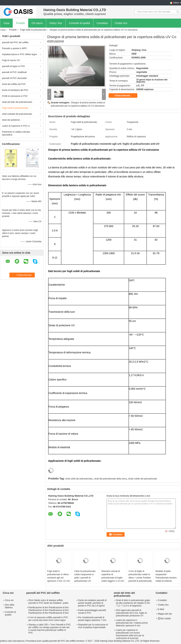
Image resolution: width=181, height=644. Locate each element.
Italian (176, 3)
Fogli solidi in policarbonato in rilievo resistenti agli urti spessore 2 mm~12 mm (59, 576)
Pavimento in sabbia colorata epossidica (16, 133)
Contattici (162, 600)
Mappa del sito (165, 614)
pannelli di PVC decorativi (14, 78)
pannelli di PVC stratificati (14, 72)
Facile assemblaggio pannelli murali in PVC (92, 612)
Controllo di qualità (79, 23)
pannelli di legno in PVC (13, 66)
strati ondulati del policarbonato (17, 114)
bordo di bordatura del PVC (15, 90)
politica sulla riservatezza (12, 641)
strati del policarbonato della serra (110, 479)
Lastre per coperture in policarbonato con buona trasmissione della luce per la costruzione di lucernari (130, 634)
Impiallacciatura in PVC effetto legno (19, 54)
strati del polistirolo (11, 120)
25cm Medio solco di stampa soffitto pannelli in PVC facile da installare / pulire (48, 602)
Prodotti (20, 23)
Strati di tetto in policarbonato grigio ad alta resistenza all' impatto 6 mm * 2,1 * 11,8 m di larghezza (133, 603)
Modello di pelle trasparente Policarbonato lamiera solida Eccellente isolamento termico (166, 578)
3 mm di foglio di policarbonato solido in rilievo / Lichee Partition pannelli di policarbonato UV (140, 578)
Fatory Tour (56, 23)
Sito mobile (164, 619)
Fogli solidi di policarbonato (33, 30)
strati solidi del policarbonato (79, 479)
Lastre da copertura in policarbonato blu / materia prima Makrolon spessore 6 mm (132, 623)
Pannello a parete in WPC (14, 48)
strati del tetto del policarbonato (17, 102)
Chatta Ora (121, 23)
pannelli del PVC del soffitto (15, 42)
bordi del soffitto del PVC (14, 84)
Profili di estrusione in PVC (15, 96)
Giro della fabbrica (10, 606)
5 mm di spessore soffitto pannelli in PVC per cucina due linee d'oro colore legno (48, 619)
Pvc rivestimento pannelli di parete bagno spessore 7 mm (92, 619)
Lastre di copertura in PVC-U (16, 126)
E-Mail (161, 609)
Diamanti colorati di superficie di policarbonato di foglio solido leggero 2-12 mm (113, 576)
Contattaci (102, 23)
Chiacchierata (125, 96)
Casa (6, 23)
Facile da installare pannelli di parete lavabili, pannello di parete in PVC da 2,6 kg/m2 (92, 603)
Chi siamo (37, 23)
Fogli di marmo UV (11, 60)
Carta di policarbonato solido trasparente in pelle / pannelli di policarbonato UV (85, 576)
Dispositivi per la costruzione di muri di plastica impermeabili (93, 626)
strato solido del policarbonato (143, 479)
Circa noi (9, 600)
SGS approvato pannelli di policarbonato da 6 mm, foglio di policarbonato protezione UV (131, 613)
